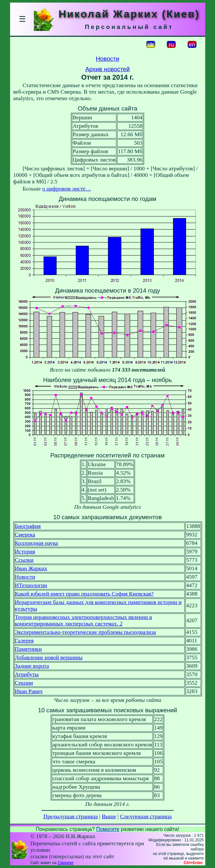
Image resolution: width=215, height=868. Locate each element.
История (25, 552)
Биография (28, 526)
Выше (109, 816)
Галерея (24, 641)
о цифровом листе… (67, 189)
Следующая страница (146, 816)
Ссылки (24, 560)
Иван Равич (29, 691)
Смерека (25, 535)
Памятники (28, 649)
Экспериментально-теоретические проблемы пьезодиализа (86, 632)
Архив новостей (107, 69)
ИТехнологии (31, 585)
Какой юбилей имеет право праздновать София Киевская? (84, 594)
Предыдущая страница (70, 816)
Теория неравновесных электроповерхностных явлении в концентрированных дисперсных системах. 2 (84, 620)
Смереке (66, 863)
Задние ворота (32, 666)
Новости (107, 59)
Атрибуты (27, 674)
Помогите (108, 829)
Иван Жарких (31, 568)
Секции (24, 683)
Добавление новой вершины (49, 658)
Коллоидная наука (37, 543)
